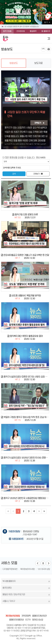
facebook (16, 610)
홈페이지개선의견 (39, 616)
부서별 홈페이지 (9, 581)
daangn (42, 610)
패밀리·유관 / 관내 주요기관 (14, 594)
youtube (37, 610)
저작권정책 (26, 616)
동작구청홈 (7, 31)
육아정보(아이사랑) (27, 569)
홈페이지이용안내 (16, 620)
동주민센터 (7, 588)
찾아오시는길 (38, 620)
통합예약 (33, 31)
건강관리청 (21, 31)
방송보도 (14, 63)
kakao (31, 610)
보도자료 (38, 63)
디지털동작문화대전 (10, 569)
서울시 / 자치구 (9, 601)
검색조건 (8, 159)
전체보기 (36, 174)
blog (10, 610)
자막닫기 (39, 123)
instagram (26, 610)
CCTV (28, 620)
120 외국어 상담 (44, 569)
